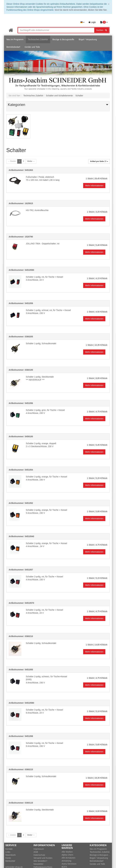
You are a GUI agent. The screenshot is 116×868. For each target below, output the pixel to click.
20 (99, 161)
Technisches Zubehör (38, 39)
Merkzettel (10, 861)
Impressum (39, 849)
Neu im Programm (15, 39)
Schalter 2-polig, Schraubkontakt (41, 643)
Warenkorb (10, 855)
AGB (36, 852)
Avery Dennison (69, 864)
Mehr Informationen (94, 186)
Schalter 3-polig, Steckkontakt (40, 810)
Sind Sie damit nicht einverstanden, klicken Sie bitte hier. (81, 10)
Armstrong (66, 861)
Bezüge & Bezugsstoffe (63, 39)
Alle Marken (67, 852)
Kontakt (9, 849)
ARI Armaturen (68, 858)
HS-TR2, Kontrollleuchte (37, 210)
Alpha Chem (67, 855)
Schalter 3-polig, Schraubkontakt (41, 776)
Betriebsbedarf (13, 47)
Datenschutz (39, 855)
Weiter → (31, 161)
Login (92, 22)
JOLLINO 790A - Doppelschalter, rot (43, 244)
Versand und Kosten (43, 858)
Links (8, 852)
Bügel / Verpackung (88, 39)
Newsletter (39, 864)
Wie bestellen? (40, 861)
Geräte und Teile (32, 47)
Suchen (102, 30)
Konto (8, 858)
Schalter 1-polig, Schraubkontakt (41, 343)
